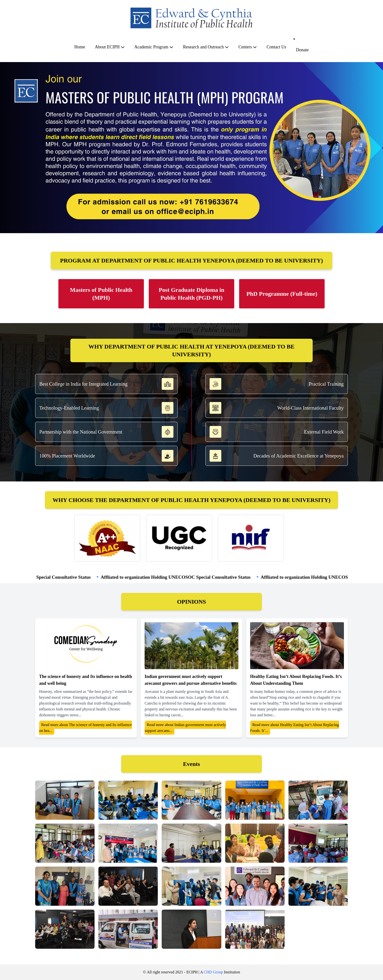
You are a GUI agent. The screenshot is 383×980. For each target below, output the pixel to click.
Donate (302, 50)
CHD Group (213, 972)
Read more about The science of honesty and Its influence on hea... (85, 728)
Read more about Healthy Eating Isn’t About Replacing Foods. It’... (295, 728)
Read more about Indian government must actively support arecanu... (185, 728)
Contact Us (276, 47)
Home (80, 47)
